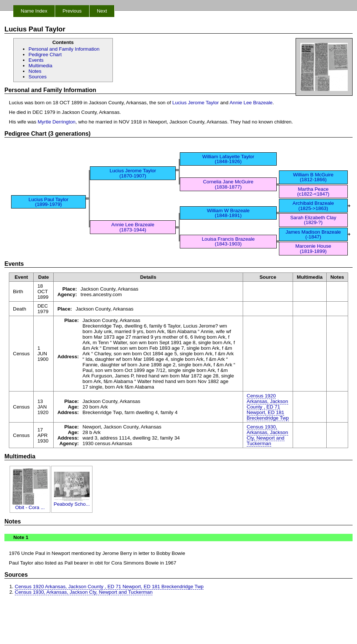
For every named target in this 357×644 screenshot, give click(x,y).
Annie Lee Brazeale (251, 103)
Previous (72, 11)
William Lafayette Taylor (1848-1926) (228, 159)
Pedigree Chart (45, 55)
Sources (38, 77)
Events (36, 60)
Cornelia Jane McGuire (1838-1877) (228, 184)
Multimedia (40, 66)
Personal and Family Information (64, 49)
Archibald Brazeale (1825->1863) (313, 206)
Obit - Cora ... (30, 505)
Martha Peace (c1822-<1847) (313, 191)
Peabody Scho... (72, 502)
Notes (35, 71)
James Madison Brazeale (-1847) (313, 234)
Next (102, 11)
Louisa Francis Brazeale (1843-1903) (228, 241)
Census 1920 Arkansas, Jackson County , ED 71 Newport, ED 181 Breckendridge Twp (268, 407)
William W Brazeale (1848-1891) (228, 213)
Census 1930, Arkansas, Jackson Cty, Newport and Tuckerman (267, 435)
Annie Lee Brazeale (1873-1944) (133, 227)
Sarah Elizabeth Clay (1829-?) (313, 220)
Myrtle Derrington (57, 122)
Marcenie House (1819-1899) (313, 248)
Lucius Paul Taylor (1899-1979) (48, 202)
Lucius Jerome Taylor (196, 103)
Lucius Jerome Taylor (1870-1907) (133, 173)
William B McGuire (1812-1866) (313, 177)
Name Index (34, 11)
